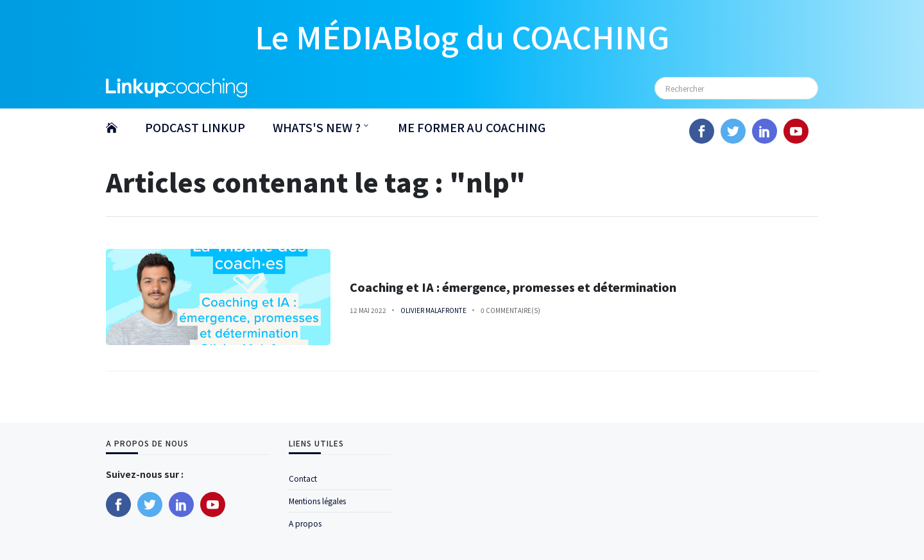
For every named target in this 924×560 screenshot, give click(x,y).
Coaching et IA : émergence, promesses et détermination (513, 287)
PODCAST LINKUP (195, 127)
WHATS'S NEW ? (317, 127)
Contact (303, 478)
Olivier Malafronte (433, 310)
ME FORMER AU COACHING (472, 127)
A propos (305, 523)
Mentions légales (317, 501)
